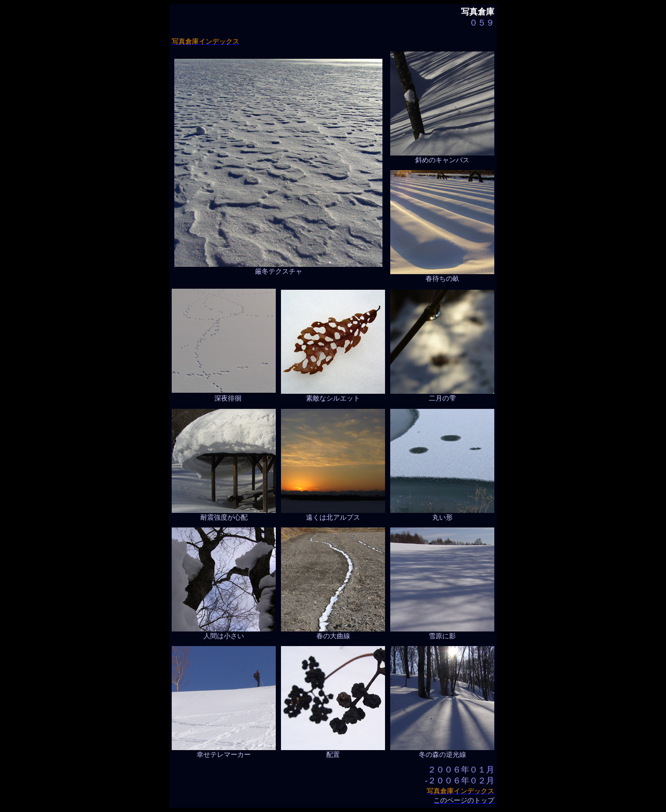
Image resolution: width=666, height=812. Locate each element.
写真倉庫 (478, 12)
